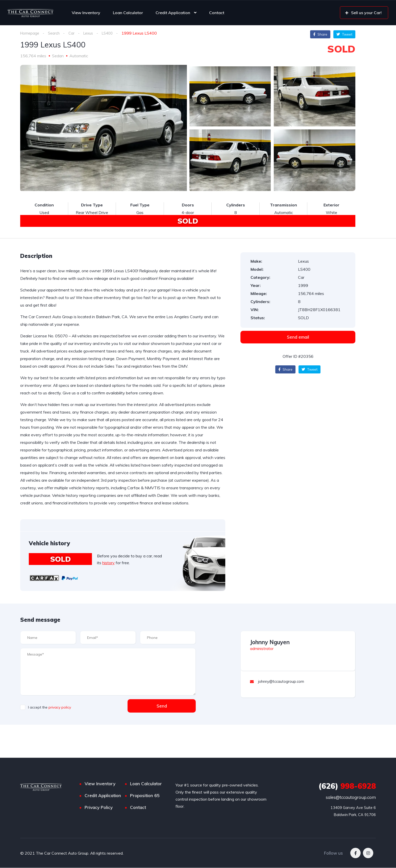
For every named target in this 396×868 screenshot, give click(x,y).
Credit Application (173, 13)
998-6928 (347, 786)
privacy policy (60, 708)
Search (55, 33)
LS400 (112, 33)
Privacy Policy (99, 808)
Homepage (30, 33)
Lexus (91, 33)
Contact (217, 13)
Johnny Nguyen (270, 642)
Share (320, 34)
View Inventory (86, 13)
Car (74, 33)
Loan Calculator (128, 13)
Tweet (344, 34)
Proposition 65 (145, 796)
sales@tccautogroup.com (351, 797)
